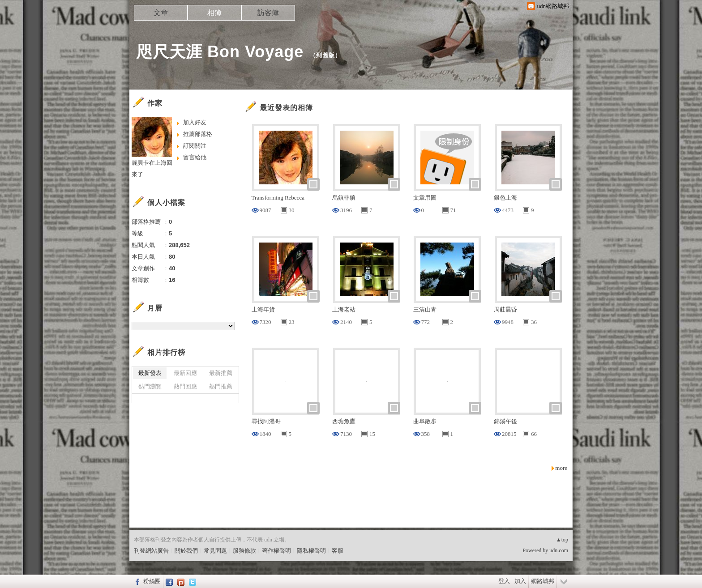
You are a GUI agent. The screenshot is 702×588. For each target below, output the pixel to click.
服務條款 (244, 551)
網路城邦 (543, 581)
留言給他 (195, 157)
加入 (520, 581)
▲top (562, 540)
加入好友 (195, 122)
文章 (161, 13)
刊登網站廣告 (151, 551)
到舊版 (325, 55)
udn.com (559, 550)
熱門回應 (185, 386)
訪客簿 (268, 13)
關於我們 (186, 551)
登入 (504, 581)
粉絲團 (152, 581)
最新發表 (150, 373)
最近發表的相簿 (286, 108)
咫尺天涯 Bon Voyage (220, 52)
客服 (338, 551)
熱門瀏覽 (150, 386)
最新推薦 (221, 373)
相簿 (214, 13)
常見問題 (215, 551)
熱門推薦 (221, 386)
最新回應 (185, 373)
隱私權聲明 (311, 551)
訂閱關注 (195, 146)
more (561, 468)
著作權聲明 (276, 551)
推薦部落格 (198, 134)
